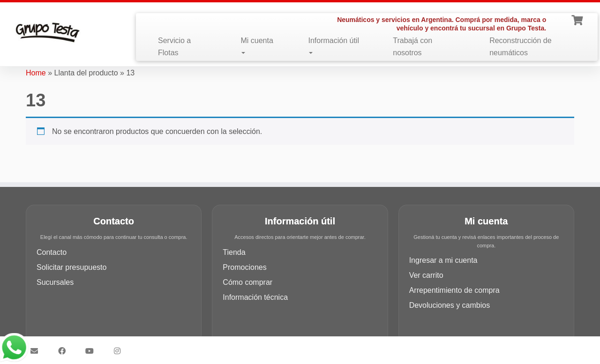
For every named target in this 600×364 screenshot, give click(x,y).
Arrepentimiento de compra (454, 290)
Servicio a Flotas (174, 47)
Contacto (52, 252)
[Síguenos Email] (37, 351)
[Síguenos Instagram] (120, 351)
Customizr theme (366, 347)
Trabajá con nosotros (412, 47)
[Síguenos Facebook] (65, 351)
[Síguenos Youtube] (93, 351)
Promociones (244, 267)
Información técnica (255, 297)
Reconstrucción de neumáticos (521, 47)
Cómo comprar (247, 282)
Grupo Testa (247, 347)
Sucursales (55, 282)
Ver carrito (426, 275)
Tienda (234, 252)
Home (36, 73)
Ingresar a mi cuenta (443, 260)
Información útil (334, 45)
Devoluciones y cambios (450, 305)
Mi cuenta (257, 45)
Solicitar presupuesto (71, 267)
